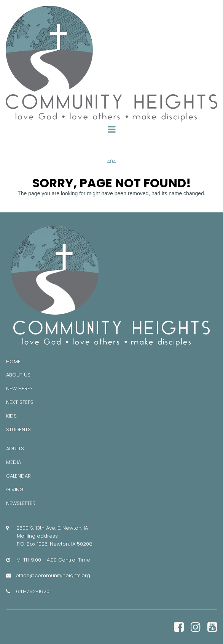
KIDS (11, 416)
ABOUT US (18, 375)
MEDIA (14, 462)
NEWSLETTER (21, 503)
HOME (13, 362)
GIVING (15, 490)
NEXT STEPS (20, 402)
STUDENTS (18, 430)
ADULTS (15, 449)
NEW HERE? (19, 388)
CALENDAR (18, 476)
